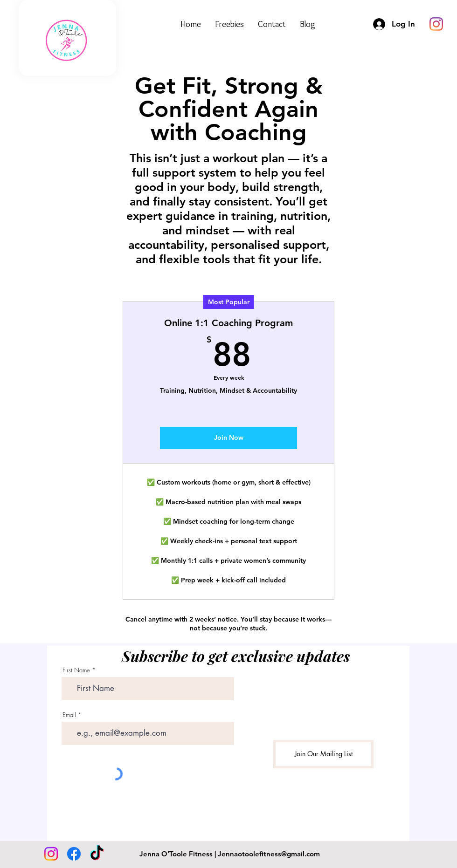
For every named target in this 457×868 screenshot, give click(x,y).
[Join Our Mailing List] (323, 754)
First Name (76, 670)
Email (69, 715)
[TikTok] (97, 854)
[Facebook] (74, 854)
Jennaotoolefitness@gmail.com (269, 854)
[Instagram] (51, 854)
